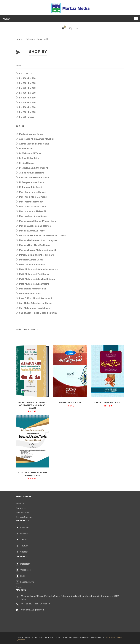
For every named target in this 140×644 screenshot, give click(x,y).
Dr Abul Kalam (26, 149)
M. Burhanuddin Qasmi (31, 187)
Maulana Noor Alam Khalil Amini (35, 245)
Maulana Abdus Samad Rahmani (35, 226)
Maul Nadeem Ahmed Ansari (33, 216)
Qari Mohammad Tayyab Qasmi (35, 308)
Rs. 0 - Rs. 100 (26, 74)
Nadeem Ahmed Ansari (31, 294)
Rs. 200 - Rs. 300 (27, 83)
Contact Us (21, 508)
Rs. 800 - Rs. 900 (27, 112)
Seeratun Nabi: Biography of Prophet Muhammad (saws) (32, 405)
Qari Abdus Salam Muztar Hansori (36, 303)
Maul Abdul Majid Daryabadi (33, 197)
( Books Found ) (28, 329)
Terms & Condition (24, 517)
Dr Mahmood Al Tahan (30, 153)
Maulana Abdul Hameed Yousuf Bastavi (39, 221)
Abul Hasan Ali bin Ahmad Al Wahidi (37, 139)
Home (19, 39)
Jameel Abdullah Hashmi (32, 173)
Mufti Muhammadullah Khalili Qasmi (37, 279)
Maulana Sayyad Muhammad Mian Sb (38, 250)
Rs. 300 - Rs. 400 (27, 88)
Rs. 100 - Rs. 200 (27, 78)
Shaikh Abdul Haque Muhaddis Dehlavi (38, 313)
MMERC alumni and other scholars (37, 255)
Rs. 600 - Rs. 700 (27, 103)
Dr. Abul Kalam (26, 163)
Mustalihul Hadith (70, 402)
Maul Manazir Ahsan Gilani (32, 207)
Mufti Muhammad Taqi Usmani (35, 274)
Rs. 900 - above (27, 117)
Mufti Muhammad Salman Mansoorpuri (39, 269)
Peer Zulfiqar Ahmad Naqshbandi (36, 298)
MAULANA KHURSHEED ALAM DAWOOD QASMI (42, 236)
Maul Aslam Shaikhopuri (31, 202)
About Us (20, 504)
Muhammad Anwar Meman (33, 289)
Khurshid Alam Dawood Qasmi (34, 178)
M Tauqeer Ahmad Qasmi (32, 182)
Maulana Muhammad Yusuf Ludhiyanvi (38, 240)
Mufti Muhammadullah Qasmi (34, 284)
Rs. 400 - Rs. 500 (27, 93)
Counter (20, 587)
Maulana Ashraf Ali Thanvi (32, 231)
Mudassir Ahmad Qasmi (31, 134)
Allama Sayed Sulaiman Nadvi (34, 144)
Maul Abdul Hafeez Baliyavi (33, 192)
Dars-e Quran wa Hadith (108, 402)
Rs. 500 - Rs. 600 (27, 98)
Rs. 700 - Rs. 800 (27, 107)
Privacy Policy (22, 513)
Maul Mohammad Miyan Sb (33, 211)
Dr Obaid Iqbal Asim (29, 158)
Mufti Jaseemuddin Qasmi (32, 265)
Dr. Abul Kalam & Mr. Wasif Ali (34, 168)
